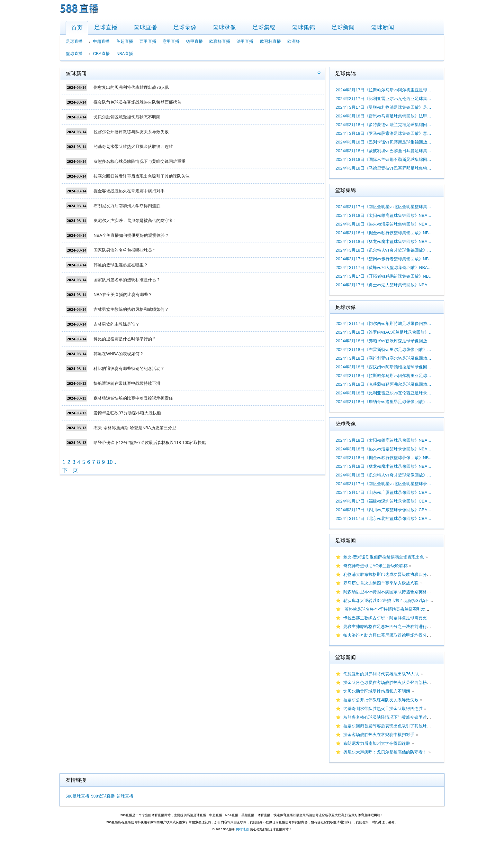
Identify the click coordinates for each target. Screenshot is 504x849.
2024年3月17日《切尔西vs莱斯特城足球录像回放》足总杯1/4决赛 (384, 323)
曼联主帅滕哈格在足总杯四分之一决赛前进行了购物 (391, 627)
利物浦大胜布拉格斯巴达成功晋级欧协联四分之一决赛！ (396, 574)
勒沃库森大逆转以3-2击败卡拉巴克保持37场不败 (388, 600)
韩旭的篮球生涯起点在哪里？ (121, 265)
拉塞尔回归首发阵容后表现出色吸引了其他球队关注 (142, 176)
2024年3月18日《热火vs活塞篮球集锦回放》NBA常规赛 (384, 224)
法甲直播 (245, 41)
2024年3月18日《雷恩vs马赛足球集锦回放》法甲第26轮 (384, 116)
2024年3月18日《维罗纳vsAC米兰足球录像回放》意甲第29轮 (384, 332)
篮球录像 (224, 27)
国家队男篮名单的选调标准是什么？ (127, 280)
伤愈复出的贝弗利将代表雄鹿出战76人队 (131, 87)
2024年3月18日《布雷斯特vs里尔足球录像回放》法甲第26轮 (384, 350)
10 (110, 462)
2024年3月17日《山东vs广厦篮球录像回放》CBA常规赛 (384, 492)
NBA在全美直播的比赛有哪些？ (123, 295)
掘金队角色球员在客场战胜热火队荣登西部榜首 (137, 102)
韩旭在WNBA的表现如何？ (119, 354)
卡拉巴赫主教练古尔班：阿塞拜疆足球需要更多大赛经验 (396, 618)
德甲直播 (194, 41)
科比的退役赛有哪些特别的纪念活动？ (129, 369)
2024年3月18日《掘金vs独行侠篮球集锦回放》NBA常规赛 (384, 233)
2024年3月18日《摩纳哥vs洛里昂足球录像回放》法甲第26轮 (384, 402)
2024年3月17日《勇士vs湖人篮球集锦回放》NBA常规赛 (384, 285)
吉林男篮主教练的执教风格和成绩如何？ (131, 309)
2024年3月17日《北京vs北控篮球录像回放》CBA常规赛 (384, 518)
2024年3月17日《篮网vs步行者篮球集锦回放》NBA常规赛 (384, 259)
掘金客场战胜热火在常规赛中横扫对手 (129, 191)
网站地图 (242, 829)
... (115, 462)
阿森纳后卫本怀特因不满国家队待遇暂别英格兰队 (389, 592)
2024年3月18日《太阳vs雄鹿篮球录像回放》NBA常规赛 (384, 440)
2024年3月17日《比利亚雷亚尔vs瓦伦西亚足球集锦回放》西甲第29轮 (384, 99)
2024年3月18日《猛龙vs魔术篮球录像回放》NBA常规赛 (384, 466)
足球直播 (106, 27)
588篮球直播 (103, 796)
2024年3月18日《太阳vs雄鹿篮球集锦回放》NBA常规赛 (384, 215)
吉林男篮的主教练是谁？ (117, 324)
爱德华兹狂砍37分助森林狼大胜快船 (127, 413)
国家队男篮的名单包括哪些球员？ (125, 250)
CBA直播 (101, 54)
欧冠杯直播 (270, 41)
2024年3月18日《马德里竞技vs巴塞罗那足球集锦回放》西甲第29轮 (384, 168)
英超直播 (125, 41)
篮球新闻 (382, 27)
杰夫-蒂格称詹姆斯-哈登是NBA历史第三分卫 (135, 428)
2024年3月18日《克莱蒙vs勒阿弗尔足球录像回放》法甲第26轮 (384, 384)
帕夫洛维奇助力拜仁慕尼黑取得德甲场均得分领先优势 (393, 635)
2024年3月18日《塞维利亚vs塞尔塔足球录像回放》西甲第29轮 (384, 358)
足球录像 (185, 27)
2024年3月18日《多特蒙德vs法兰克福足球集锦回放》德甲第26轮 (384, 125)
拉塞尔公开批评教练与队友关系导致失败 (131, 132)
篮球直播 (145, 27)
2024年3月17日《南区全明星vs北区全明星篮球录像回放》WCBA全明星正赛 (384, 484)
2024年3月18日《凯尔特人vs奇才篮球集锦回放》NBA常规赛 (384, 250)
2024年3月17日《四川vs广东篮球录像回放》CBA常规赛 (384, 510)
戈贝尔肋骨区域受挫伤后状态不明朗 (127, 117)
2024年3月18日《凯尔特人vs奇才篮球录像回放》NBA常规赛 (384, 475)
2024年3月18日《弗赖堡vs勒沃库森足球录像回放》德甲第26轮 (384, 341)
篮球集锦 (303, 27)
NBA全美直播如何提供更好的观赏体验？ (131, 235)
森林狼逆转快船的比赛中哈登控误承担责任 (133, 398)
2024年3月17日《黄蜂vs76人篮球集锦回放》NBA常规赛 (384, 268)
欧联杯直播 (220, 41)
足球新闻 (343, 27)
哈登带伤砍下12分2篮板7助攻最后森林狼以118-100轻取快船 (150, 443)
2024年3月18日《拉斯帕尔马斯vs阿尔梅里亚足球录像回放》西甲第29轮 (384, 376)
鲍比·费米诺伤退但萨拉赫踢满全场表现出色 (384, 557)
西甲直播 (148, 41)
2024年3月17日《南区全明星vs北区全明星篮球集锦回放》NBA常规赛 (384, 207)
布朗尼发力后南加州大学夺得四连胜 (127, 206)
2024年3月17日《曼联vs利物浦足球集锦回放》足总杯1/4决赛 (384, 107)
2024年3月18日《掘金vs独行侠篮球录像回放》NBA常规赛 (384, 458)
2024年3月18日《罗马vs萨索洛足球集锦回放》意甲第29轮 (384, 133)
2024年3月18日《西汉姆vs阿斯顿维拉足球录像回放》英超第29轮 (384, 367)
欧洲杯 (294, 41)
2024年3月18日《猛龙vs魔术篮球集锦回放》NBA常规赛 (384, 241)
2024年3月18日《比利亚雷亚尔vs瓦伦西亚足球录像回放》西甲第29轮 (384, 393)
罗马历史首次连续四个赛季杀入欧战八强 (381, 583)
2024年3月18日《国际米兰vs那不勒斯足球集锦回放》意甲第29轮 (384, 159)
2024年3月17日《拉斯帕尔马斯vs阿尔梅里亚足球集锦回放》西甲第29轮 (384, 90)
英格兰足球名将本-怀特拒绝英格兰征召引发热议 (388, 609)
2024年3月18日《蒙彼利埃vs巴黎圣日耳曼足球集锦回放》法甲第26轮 (384, 151)
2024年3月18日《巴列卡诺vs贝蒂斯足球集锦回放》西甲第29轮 (384, 142)
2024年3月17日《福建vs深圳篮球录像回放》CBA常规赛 (384, 501)
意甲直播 (171, 41)
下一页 (70, 470)
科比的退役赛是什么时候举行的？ (125, 339)
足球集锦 (264, 27)
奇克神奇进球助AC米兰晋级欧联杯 (375, 566)
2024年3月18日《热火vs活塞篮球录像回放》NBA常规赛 (384, 449)
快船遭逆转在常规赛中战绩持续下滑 (127, 383)
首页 (77, 28)
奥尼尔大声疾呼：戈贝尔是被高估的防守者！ (135, 221)
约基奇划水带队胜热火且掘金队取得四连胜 (133, 147)
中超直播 (101, 41)
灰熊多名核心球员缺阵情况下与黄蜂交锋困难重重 (139, 161)
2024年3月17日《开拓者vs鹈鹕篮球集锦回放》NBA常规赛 (384, 276)
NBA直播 (125, 54)
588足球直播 (77, 796)
